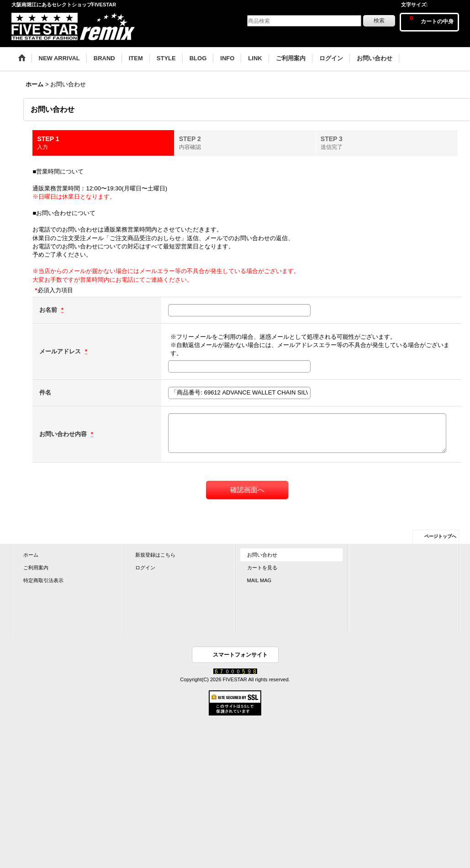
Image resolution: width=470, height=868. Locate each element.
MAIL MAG (259, 580)
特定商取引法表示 (43, 580)
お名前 (49, 310)
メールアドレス (61, 351)
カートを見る (262, 568)
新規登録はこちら (155, 555)
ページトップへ (440, 536)
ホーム (31, 555)
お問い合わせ (262, 555)
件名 (45, 392)
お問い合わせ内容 (64, 434)
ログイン (145, 568)
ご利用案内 (36, 568)
